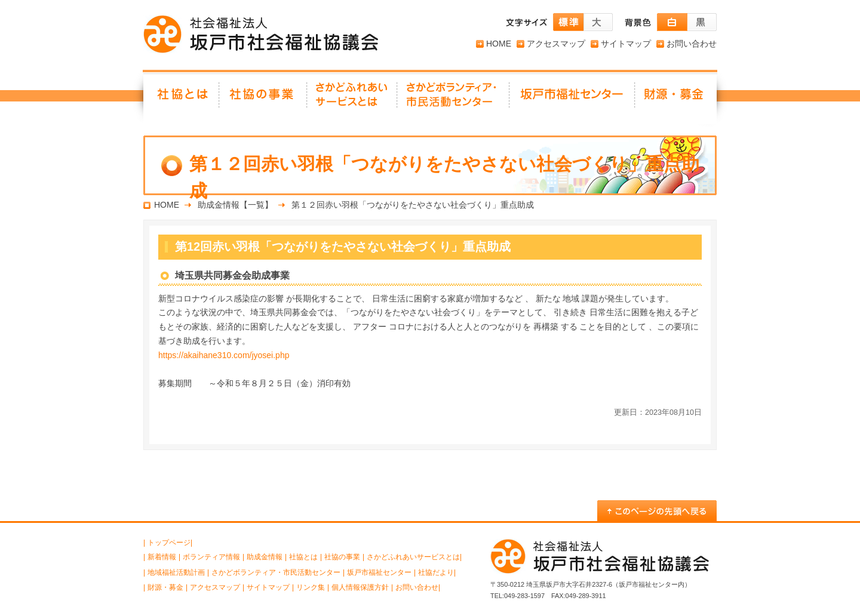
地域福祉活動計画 (176, 572)
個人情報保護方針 (360, 587)
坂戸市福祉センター (573, 98)
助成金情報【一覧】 (235, 205)
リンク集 (311, 587)
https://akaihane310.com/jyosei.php (224, 355)
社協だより (436, 572)
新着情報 (162, 557)
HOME (499, 44)
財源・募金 (676, 98)
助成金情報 (265, 557)
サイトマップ (626, 44)
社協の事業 (264, 98)
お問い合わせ (692, 44)
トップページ (169, 543)
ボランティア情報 (211, 557)
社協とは (182, 98)
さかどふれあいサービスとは (353, 98)
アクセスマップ (556, 44)
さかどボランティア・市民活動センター (276, 572)
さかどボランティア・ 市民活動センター (454, 98)
